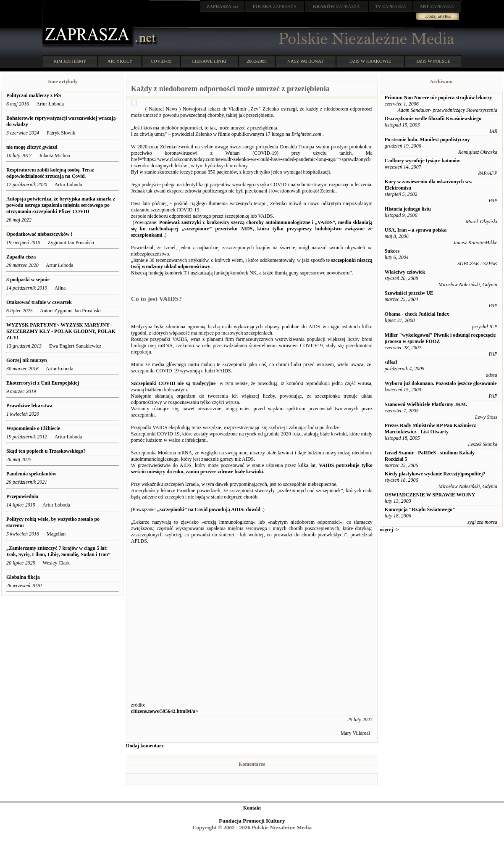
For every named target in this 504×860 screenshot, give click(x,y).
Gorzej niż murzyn (27, 360)
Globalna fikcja (24, 577)
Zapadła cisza (21, 257)
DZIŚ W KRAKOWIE (370, 61)
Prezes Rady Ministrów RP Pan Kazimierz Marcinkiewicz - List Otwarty (430, 429)
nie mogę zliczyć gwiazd (32, 147)
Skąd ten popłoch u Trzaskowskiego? (46, 451)
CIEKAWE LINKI (209, 61)
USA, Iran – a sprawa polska (416, 230)
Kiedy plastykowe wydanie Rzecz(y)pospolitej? (435, 474)
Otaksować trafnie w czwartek (39, 302)
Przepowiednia (22, 496)
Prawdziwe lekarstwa (29, 406)
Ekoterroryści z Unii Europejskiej (43, 383)
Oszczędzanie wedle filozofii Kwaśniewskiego (433, 119)
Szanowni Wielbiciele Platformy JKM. (426, 404)
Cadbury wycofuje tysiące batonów (423, 161)
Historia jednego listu (408, 209)
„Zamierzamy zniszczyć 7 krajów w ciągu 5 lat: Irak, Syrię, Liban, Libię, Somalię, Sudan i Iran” (58, 551)
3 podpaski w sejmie (28, 280)
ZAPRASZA (275, 6)
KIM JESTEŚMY (70, 61)
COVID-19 (161, 61)
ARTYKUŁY (120, 61)
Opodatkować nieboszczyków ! (39, 234)
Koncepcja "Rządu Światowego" (420, 509)
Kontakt (252, 808)
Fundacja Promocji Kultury (252, 821)
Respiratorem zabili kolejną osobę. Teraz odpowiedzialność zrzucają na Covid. (50, 173)
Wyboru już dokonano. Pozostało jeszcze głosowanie (441, 383)
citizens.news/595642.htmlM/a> (165, 711)
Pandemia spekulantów (31, 474)
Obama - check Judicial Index (417, 314)
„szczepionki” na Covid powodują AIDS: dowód (209, 509)
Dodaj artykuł (438, 16)
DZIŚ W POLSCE (433, 61)
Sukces (392, 251)
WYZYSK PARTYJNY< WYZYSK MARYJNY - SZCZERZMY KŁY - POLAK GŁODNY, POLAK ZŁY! (61, 331)
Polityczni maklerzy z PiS (34, 95)
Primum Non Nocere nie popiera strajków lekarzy (438, 98)
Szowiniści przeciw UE (409, 293)
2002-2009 (257, 61)
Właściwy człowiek (405, 272)
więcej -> (389, 530)
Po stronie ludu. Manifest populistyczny (427, 140)
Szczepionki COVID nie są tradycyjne (173, 383)
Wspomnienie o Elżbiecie (33, 428)
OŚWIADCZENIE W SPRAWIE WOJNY (430, 495)
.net (223, 6)
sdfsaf (391, 362)
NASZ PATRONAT (306, 61)
